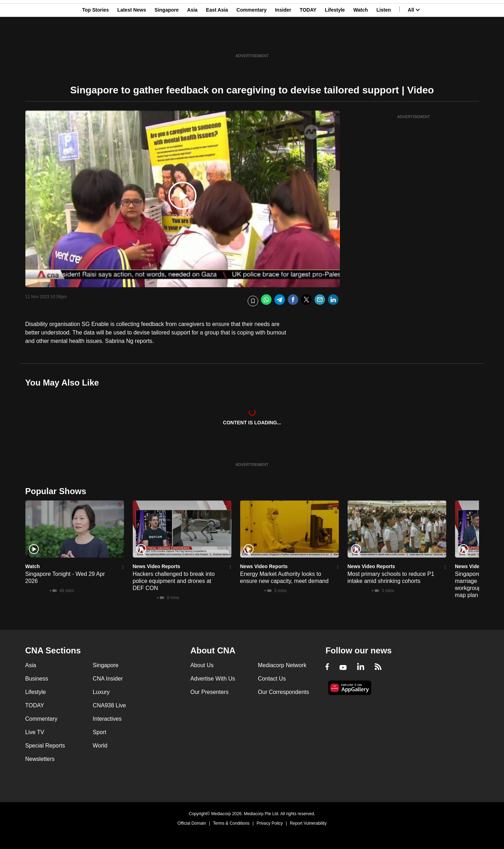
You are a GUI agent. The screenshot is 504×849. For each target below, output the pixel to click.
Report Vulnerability (308, 823)
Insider (283, 40)
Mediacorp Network (282, 665)
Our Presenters (209, 692)
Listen (384, 40)
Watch (360, 40)
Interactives (107, 719)
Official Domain (192, 823)
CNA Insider (108, 679)
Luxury (101, 692)
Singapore (167, 40)
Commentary (251, 40)
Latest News (132, 40)
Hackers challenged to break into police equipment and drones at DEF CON (174, 581)
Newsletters (40, 759)
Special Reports (45, 746)
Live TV (35, 732)
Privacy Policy (270, 823)
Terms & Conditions (231, 823)
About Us (202, 665)
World (100, 746)
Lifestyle (335, 40)
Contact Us (272, 679)
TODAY (308, 40)
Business (37, 679)
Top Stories (95, 40)
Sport (99, 732)
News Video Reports (157, 566)
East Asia (217, 40)
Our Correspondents (283, 692)
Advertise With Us (213, 679)
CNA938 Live (109, 705)
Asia (192, 40)
